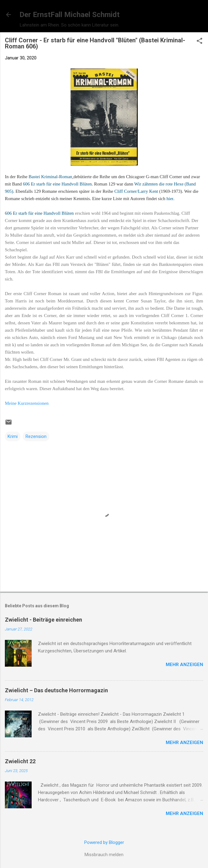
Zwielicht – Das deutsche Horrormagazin (56, 690)
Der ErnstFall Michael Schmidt (69, 15)
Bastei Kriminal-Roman (50, 177)
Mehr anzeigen (184, 665)
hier (170, 199)
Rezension (36, 436)
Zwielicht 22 (20, 761)
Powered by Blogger (104, 842)
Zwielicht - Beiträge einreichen (43, 620)
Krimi (13, 436)
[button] (199, 41)
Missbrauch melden (104, 855)
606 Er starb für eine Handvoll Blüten (57, 184)
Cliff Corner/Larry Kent (136, 191)
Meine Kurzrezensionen (27, 403)
